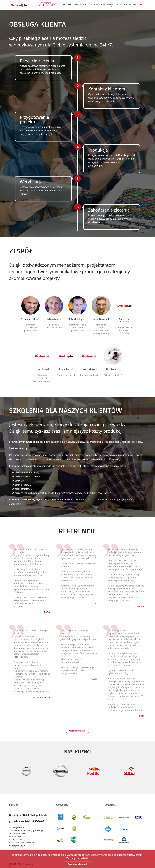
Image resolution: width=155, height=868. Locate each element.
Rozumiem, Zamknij (78, 864)
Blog (70, 5)
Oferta (77, 5)
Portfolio (88, 5)
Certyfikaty (62, 805)
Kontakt (133, 5)
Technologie (120, 5)
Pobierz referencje (77, 731)
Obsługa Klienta (103, 5)
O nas (62, 5)
